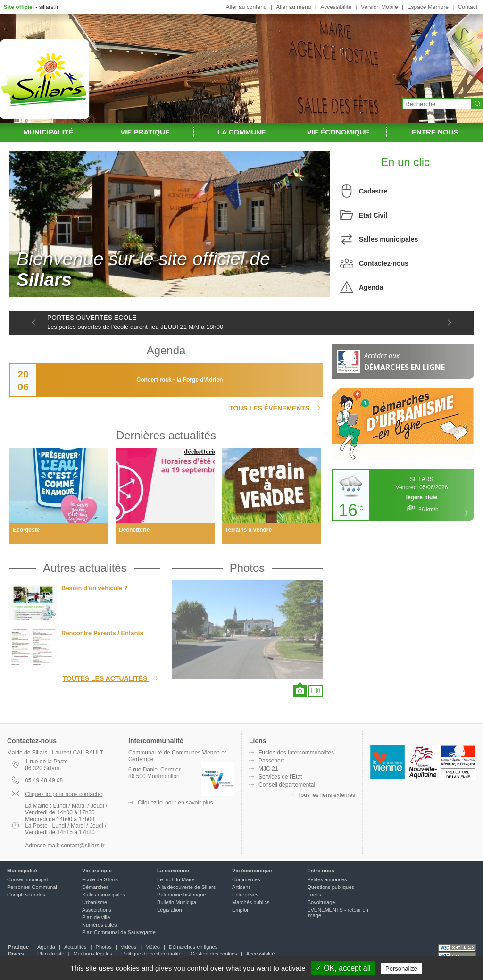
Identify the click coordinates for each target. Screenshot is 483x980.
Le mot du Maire (176, 879)
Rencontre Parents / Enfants (102, 633)
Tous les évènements (276, 408)
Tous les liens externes (327, 795)
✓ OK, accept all (343, 968)
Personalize (401, 968)
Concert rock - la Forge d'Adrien (180, 380)
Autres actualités (85, 568)
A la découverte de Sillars (186, 887)
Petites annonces (327, 879)
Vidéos (129, 947)
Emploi (240, 910)
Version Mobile (379, 7)
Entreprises (245, 895)
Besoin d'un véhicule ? (95, 588)
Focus (314, 895)
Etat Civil (373, 215)
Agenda (371, 287)
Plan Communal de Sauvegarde (119, 932)
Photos (247, 568)
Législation (170, 910)
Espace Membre (428, 7)
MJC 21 (268, 769)
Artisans (241, 887)
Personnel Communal (32, 887)
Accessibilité (336, 7)
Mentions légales (93, 954)
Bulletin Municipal (177, 902)
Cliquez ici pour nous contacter (64, 794)
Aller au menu (293, 7)
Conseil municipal (27, 879)
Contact (468, 7)
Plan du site (51, 954)
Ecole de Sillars (100, 879)
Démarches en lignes (193, 947)
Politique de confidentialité (151, 954)
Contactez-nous (384, 263)
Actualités (75, 947)
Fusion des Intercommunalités (296, 753)
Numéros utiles (99, 925)
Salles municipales (388, 239)
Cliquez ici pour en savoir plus (175, 803)
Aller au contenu (246, 7)
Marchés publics (251, 902)
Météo (153, 947)
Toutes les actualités (112, 678)
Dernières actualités (166, 435)
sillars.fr (49, 7)
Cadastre (373, 191)
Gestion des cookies (214, 954)
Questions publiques (331, 887)
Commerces (246, 879)
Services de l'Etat (280, 777)
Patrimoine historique (181, 895)
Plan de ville (96, 917)
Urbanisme (95, 902)
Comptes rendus (26, 895)
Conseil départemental (287, 785)
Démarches (95, 887)
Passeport (271, 761)
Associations (97, 910)
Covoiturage (321, 902)
